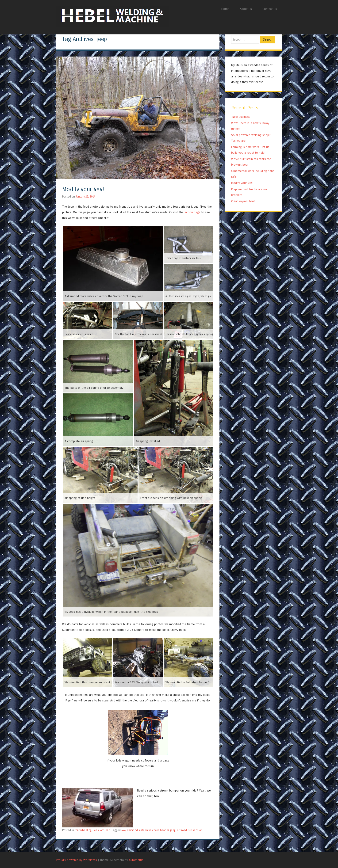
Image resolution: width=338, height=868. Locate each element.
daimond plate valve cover (143, 830)
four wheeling (83, 830)
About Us (246, 9)
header (164, 830)
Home (225, 9)
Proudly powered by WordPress (77, 860)
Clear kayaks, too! (243, 201)
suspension (195, 830)
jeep (173, 830)
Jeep (96, 830)
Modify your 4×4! (83, 189)
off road (105, 830)
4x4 (123, 830)
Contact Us (270, 9)
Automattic (136, 860)
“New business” (241, 117)
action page (192, 212)
